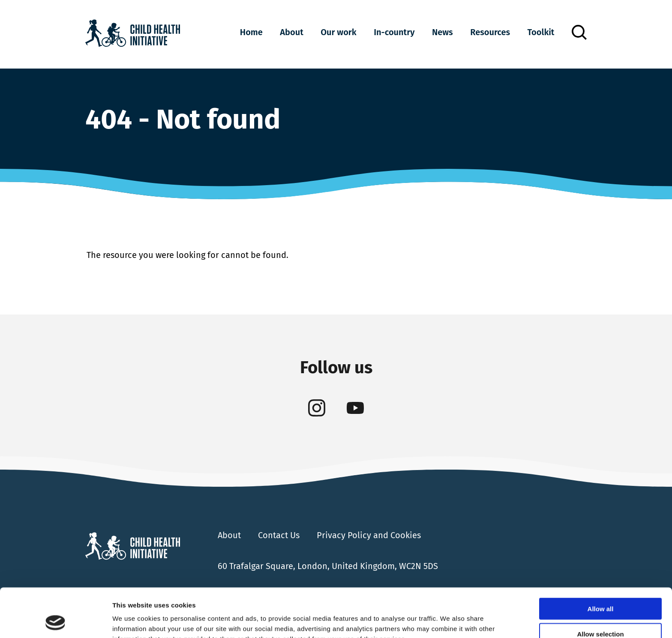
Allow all (601, 563)
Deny (601, 613)
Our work (338, 32)
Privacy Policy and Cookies (369, 535)
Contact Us (279, 535)
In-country (394, 32)
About (291, 32)
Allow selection (600, 588)
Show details (450, 621)
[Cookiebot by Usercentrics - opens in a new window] (55, 621)
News (442, 32)
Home (251, 32)
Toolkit (541, 32)
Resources (490, 32)
